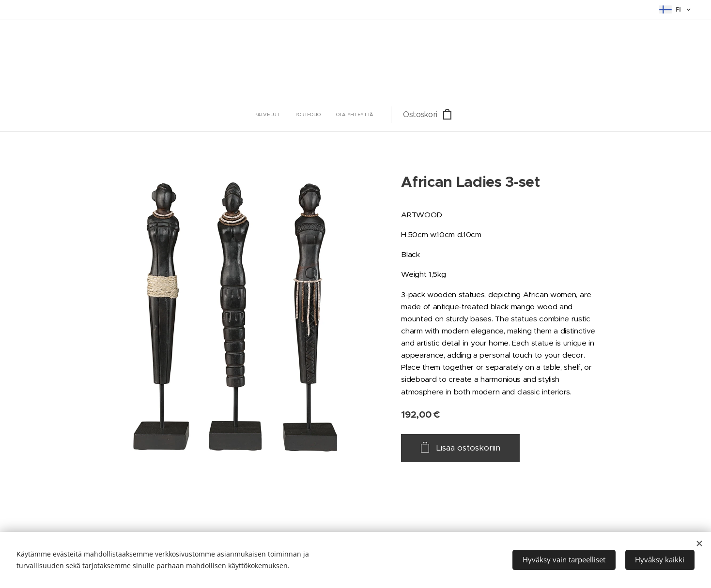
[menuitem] (302, 115)
